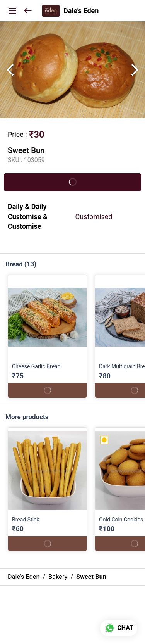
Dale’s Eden (81, 11)
